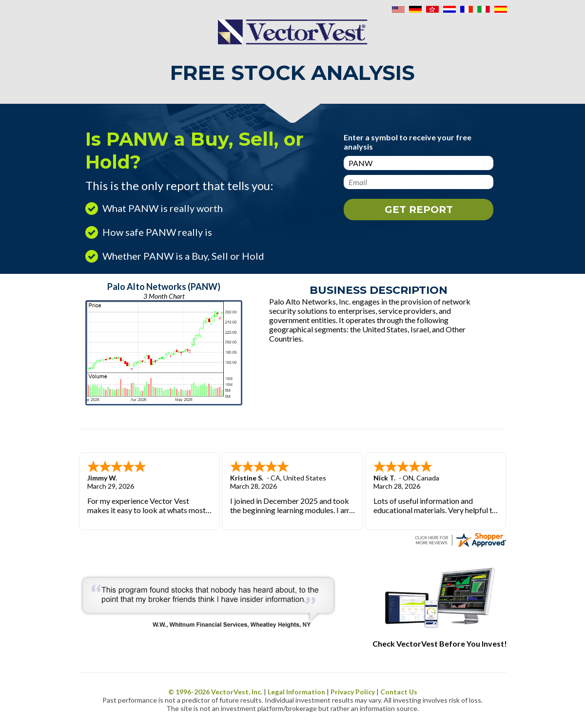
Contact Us (399, 692)
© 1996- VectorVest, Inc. (215, 692)
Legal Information (296, 692)
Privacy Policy (353, 692)
